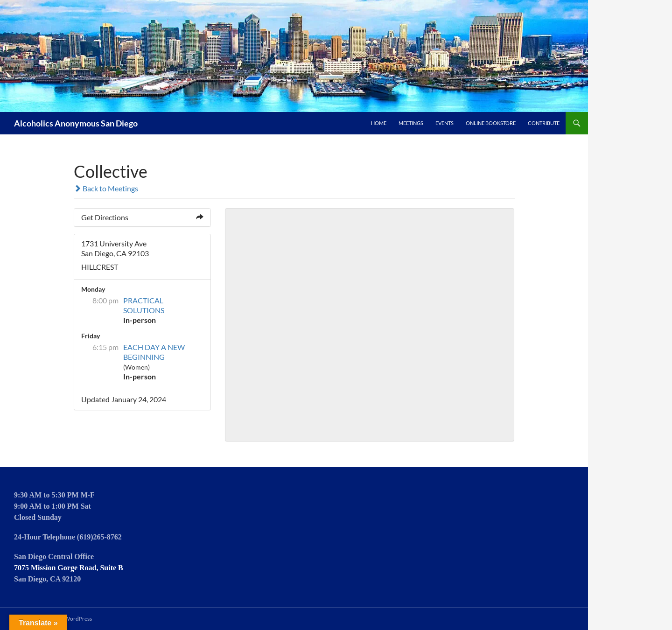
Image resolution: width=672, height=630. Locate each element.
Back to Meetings (106, 188)
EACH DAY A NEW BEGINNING (154, 352)
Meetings (411, 123)
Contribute (544, 123)
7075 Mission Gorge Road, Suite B (69, 568)
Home (379, 123)
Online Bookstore (491, 123)
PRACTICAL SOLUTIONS (144, 305)
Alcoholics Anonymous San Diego (76, 123)
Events (444, 123)
